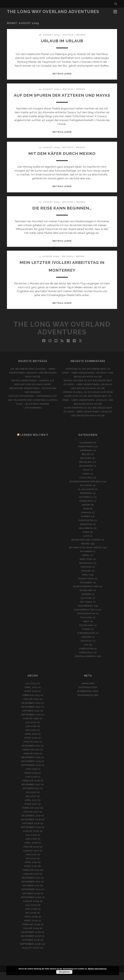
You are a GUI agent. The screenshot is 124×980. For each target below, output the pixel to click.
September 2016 (31, 835)
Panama (86, 579)
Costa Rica (86, 485)
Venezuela (86, 660)
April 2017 (31, 808)
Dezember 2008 (31, 940)
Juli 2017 (31, 800)
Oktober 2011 (31, 893)
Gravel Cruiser (74, 388)
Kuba (86, 540)
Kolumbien (86, 536)
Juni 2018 (31, 784)
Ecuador (86, 493)
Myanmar (86, 559)
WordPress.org (88, 703)
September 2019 (31, 773)
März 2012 (31, 874)
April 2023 (31, 695)
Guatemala (86, 505)
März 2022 (31, 746)
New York (86, 567)
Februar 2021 (31, 757)
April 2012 (31, 870)
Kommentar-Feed (88, 699)
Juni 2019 (31, 777)
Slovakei (86, 606)
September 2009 (31, 905)
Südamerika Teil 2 (85, 617)
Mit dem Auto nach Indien (85, 555)
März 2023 (31, 699)
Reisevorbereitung (86, 594)
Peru (85, 583)
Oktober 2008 (31, 948)
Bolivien (86, 466)
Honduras (86, 509)
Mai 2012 (31, 866)
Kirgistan (86, 532)
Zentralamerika (85, 664)
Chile (86, 477)
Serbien (86, 602)
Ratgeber (86, 590)
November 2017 (31, 792)
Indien (86, 513)
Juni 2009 (31, 917)
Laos (86, 544)
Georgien (86, 501)
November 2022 (31, 715)
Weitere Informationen (97, 969)
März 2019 (31, 781)
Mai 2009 (31, 921)
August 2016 (31, 839)
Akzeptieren (64, 972)
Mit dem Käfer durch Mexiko (62, 161)
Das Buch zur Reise (101, 400)
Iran (86, 516)
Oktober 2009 (31, 901)
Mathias (68, 35)
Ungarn (86, 645)
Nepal (86, 563)
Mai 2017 (31, 804)
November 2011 (31, 889)
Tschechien (86, 633)
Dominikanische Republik (85, 489)
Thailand (86, 625)
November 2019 (31, 769)
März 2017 (31, 812)
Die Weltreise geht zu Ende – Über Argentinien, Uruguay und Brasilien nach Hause (33, 380)
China (86, 482)
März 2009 (31, 928)
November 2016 (31, 827)
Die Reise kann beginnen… (62, 216)
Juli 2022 (31, 730)
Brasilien (85, 470)
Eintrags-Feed (88, 695)
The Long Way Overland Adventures (53, 12)
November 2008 (31, 944)
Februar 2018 (31, 788)
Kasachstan (86, 528)
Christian (71, 377)
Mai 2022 (31, 738)
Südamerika (85, 614)
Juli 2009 (31, 913)
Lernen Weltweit (34, 443)
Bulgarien (86, 474)
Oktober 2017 (31, 796)
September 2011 (31, 897)
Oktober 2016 (31, 831)
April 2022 (31, 742)
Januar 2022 (31, 749)
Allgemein (86, 450)
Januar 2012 (31, 882)
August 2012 (31, 858)
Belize (86, 462)
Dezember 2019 (31, 765)
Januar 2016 (31, 855)
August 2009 (31, 909)
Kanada (86, 520)
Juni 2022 (31, 734)
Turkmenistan (86, 641)
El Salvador (86, 497)
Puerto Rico (86, 586)
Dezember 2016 (31, 823)
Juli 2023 (31, 691)
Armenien (86, 458)
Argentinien (85, 454)
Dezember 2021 (31, 753)
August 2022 (31, 726)
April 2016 (31, 850)
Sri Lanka (86, 610)
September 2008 (30, 952)
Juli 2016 (31, 843)
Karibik (86, 524)
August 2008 (30, 956)
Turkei (86, 637)
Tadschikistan (86, 621)
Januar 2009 (31, 936)
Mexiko (81, 35)
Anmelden (88, 691)
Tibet (86, 629)
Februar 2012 (31, 878)
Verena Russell (73, 400)
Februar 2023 (31, 703)
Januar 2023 (31, 707)
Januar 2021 (31, 761)
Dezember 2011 (31, 886)
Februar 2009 (31, 932)
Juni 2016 (31, 847)
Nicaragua (86, 571)
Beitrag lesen (62, 74)
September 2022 (31, 722)
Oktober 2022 (31, 718)
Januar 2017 (31, 819)
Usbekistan (86, 656)
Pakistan (86, 575)
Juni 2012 (31, 862)
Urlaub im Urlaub (62, 41)
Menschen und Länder (86, 548)
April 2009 (31, 924)
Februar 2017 (31, 816)
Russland (86, 598)
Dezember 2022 (31, 711)
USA (86, 652)
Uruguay (86, 649)
